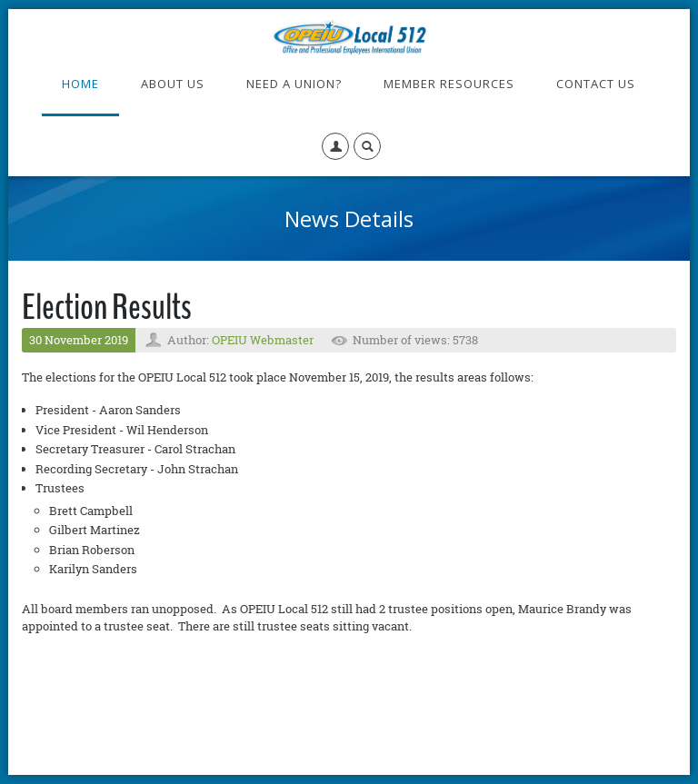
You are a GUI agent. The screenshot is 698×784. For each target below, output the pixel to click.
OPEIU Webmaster (263, 340)
